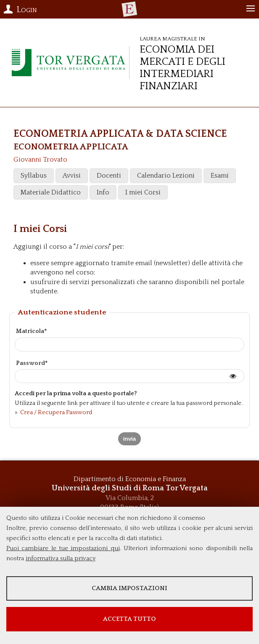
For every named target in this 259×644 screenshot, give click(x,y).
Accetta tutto (129, 619)
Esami (220, 176)
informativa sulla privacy (61, 558)
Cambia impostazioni (129, 588)
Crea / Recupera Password (55, 412)
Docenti (109, 176)
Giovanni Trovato (40, 160)
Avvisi (72, 176)
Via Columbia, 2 (130, 498)
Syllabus (34, 176)
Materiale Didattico (51, 192)
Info (103, 192)
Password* (32, 363)
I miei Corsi (143, 192)
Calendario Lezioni (166, 176)
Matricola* (31, 331)
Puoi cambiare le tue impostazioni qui (63, 548)
